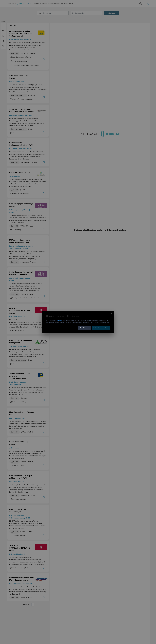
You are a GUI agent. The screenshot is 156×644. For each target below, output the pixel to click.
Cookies (60, 320)
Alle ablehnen (84, 328)
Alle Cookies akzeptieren (101, 328)
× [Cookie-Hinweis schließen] (111, 314)
